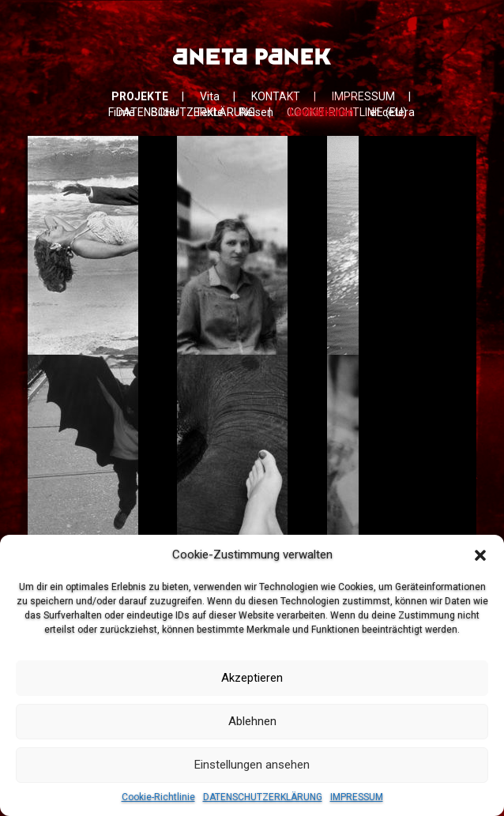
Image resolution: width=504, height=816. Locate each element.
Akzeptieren (252, 678)
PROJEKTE (140, 96)
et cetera (392, 112)
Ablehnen (252, 721)
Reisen (256, 112)
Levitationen (322, 112)
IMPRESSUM (357, 797)
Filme (122, 112)
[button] (480, 555)
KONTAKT (276, 96)
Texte (209, 112)
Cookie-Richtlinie (158, 797)
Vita (210, 96)
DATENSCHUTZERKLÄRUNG (263, 797)
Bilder (165, 112)
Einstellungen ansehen (252, 765)
